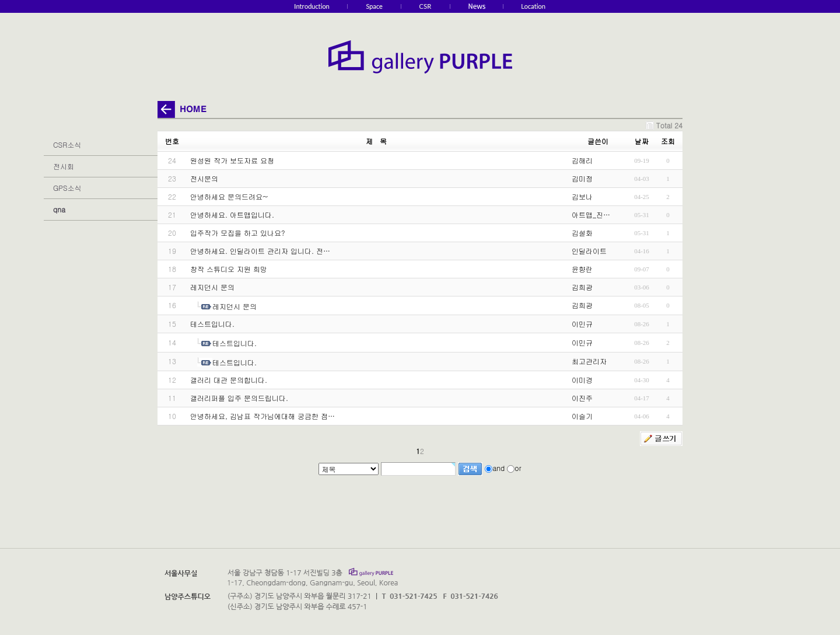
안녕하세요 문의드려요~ (229, 196)
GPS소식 (67, 188)
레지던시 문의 (212, 287)
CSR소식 (67, 144)
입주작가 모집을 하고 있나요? (238, 233)
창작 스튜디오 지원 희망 (229, 269)
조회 (668, 141)
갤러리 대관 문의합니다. (229, 380)
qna (59, 209)
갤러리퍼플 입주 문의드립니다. (239, 398)
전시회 (64, 166)
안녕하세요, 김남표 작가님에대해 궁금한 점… (262, 416)
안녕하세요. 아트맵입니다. (232, 214)
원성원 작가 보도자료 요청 (232, 160)
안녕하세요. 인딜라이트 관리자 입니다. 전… (260, 251)
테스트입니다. (212, 324)
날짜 (642, 141)
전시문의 (204, 178)
